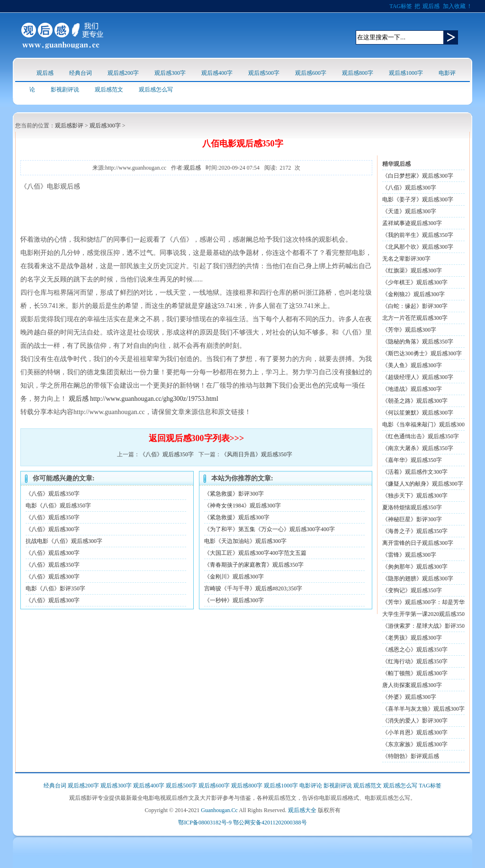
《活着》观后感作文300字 (415, 472)
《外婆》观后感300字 (409, 697)
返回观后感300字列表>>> (197, 438)
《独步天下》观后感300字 (415, 496)
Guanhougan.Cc (219, 810)
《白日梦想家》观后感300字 (418, 176)
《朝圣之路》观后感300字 (415, 401)
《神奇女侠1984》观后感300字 (242, 506)
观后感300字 (170, 73)
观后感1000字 (406, 73)
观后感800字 (358, 73)
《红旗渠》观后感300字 (412, 271)
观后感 (431, 6)
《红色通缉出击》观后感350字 (421, 436)
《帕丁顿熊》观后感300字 (415, 673)
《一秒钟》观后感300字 (234, 600)
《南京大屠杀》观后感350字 (418, 448)
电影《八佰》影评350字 (55, 588)
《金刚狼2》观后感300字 (413, 294)
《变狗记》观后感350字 (412, 590)
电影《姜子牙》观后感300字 (418, 199)
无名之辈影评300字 (406, 259)
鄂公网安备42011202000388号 (270, 823)
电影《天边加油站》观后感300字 (245, 541)
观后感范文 (109, 90)
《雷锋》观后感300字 (409, 555)
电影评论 (311, 786)
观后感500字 (264, 73)
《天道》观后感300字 (409, 211)
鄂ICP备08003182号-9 (205, 823)
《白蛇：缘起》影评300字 (415, 306)
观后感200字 (123, 73)
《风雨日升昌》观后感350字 (257, 454)
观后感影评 (69, 126)
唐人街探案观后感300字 (412, 685)
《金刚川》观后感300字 (234, 577)
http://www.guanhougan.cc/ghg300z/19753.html (154, 399)
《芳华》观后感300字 (409, 330)
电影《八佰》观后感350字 (58, 506)
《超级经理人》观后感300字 (418, 377)
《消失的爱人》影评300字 (415, 721)
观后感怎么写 (156, 90)
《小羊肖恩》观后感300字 (415, 732)
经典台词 (81, 73)
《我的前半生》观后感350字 (418, 235)
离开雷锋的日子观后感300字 (418, 543)
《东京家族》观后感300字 (415, 744)
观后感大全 (302, 810)
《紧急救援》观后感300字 (237, 517)
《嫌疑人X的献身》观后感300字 (423, 484)
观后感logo (62, 35)
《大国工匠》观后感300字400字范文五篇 (255, 553)
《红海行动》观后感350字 (415, 661)
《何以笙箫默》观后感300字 (418, 413)
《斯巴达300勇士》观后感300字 (422, 353)
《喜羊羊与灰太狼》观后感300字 (423, 709)
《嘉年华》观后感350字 (412, 460)
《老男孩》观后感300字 (412, 638)
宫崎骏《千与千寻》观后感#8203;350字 (253, 588)
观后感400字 (217, 73)
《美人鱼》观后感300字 (412, 365)
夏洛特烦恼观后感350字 (412, 507)
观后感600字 (311, 73)
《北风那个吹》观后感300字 (418, 247)
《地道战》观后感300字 (412, 389)
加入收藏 (454, 6)
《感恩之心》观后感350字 (415, 650)
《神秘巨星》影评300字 (412, 519)
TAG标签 (401, 6)
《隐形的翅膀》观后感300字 (418, 579)
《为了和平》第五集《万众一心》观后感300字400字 (269, 529)
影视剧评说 (65, 90)
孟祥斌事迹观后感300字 (412, 223)
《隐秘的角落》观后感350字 (418, 342)
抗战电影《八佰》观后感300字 (64, 541)
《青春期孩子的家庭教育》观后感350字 (254, 565)
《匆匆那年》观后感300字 (415, 567)
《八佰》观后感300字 (53, 529)
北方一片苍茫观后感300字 (415, 318)
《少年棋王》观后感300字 (415, 282)
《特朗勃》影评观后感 (411, 756)
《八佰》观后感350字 (167, 454)
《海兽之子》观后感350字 (415, 531)
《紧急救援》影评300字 (234, 494)
